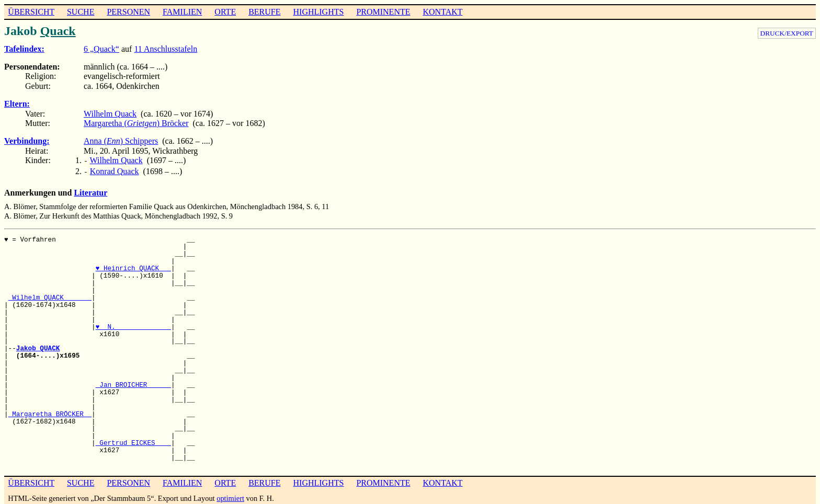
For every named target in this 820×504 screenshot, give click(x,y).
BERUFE (264, 12)
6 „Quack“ (101, 49)
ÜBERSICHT (31, 12)
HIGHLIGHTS (319, 12)
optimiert (230, 496)
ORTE (225, 12)
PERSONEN (128, 12)
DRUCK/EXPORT (787, 33)
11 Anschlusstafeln (166, 49)
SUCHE (81, 12)
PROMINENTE (383, 12)
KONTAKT (442, 12)
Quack (58, 31)
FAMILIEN (182, 12)
